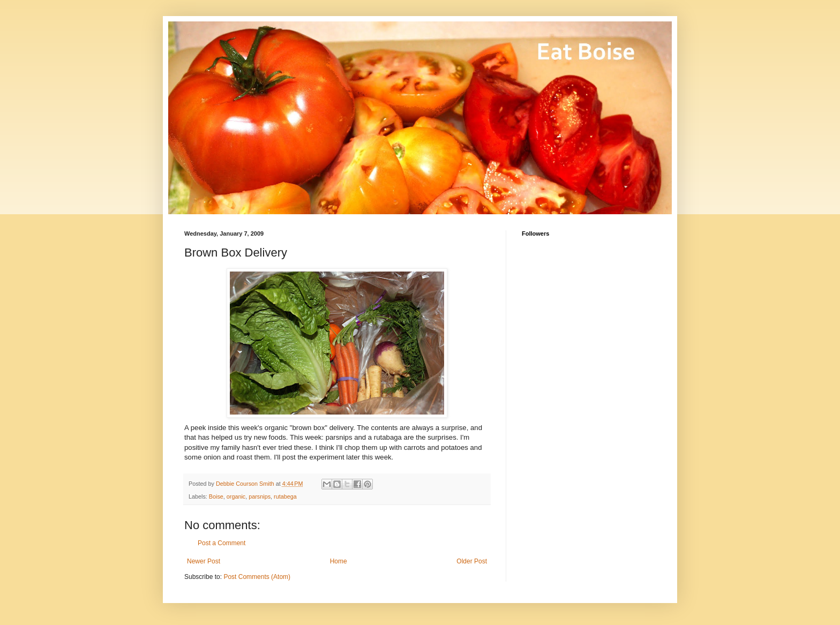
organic (236, 496)
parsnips (260, 496)
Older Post (472, 561)
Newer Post (204, 561)
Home (339, 561)
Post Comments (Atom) (257, 577)
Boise (216, 496)
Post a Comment (222, 543)
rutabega (285, 496)
